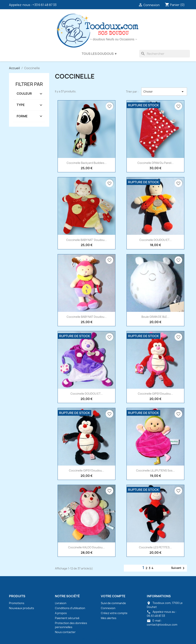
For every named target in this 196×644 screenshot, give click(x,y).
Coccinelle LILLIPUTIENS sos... (155, 470)
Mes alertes (109, 618)
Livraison (61, 603)
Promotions (17, 603)
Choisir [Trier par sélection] (164, 92)
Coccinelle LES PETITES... (155, 547)
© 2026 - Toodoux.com (98, 639)
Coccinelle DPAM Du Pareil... (156, 163)
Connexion (108, 608)
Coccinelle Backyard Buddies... (87, 163)
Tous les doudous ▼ (100, 54)
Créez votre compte (114, 613)
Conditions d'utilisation (70, 608)
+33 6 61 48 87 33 (44, 5)
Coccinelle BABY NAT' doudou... (87, 240)
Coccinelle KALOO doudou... (87, 547)
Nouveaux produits (22, 608)
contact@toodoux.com (162, 625)
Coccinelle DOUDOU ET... (156, 240)
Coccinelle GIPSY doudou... (155, 394)
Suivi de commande (113, 603)
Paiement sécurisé (67, 618)
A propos (61, 613)
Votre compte (113, 596)
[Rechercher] (165, 54)
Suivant (178, 568)
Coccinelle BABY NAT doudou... (87, 317)
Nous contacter (65, 632)
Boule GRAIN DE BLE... (155, 317)
